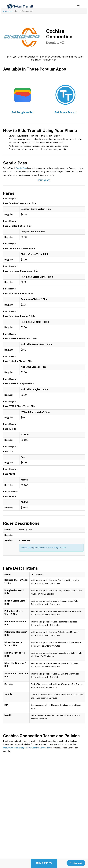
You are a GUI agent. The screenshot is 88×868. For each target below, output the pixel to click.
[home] (20, 6)
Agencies (7, 11)
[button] (78, 6)
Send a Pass (22, 168)
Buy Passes (44, 863)
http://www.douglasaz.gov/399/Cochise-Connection (27, 748)
